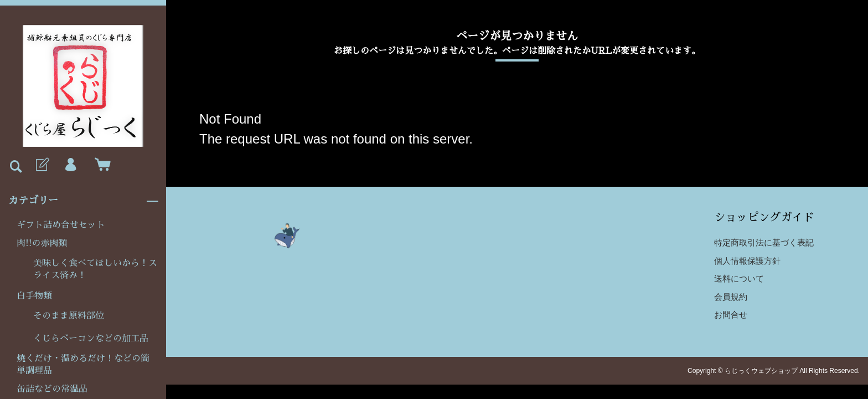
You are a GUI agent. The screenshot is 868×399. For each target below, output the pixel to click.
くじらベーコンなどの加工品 (91, 339)
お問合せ (731, 314)
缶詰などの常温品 (52, 389)
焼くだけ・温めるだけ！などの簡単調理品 (83, 365)
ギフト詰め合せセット (61, 225)
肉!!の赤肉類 (42, 243)
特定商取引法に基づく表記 (764, 242)
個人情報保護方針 (747, 261)
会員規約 (731, 297)
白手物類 (34, 296)
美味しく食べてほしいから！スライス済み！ (95, 269)
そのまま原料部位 (69, 316)
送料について (739, 278)
